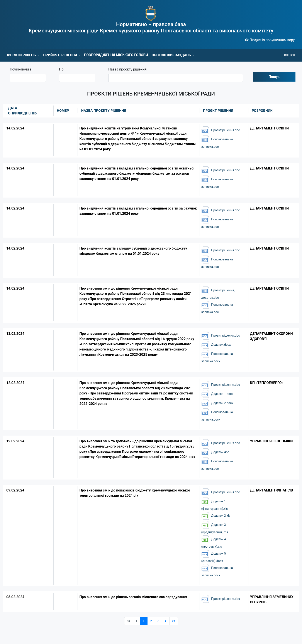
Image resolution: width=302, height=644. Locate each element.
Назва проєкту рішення (127, 69)
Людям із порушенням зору (270, 40)
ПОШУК (289, 55)
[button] (22, 55)
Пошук (274, 77)
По (61, 69)
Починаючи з (21, 69)
